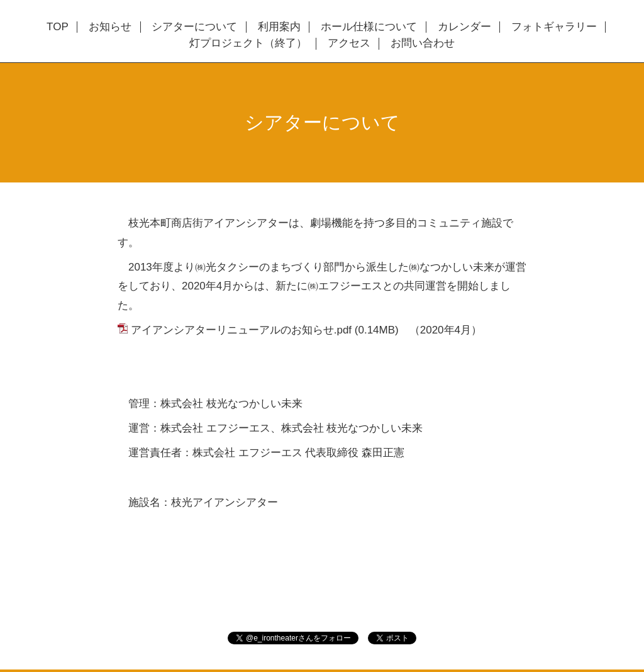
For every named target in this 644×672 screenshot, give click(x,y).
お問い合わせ (423, 43)
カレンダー (464, 27)
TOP (58, 27)
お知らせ (110, 27)
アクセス (349, 43)
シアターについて (194, 27)
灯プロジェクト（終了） (248, 43)
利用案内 (279, 27)
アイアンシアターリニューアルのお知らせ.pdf (241, 330)
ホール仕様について (369, 27)
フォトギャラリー (554, 27)
